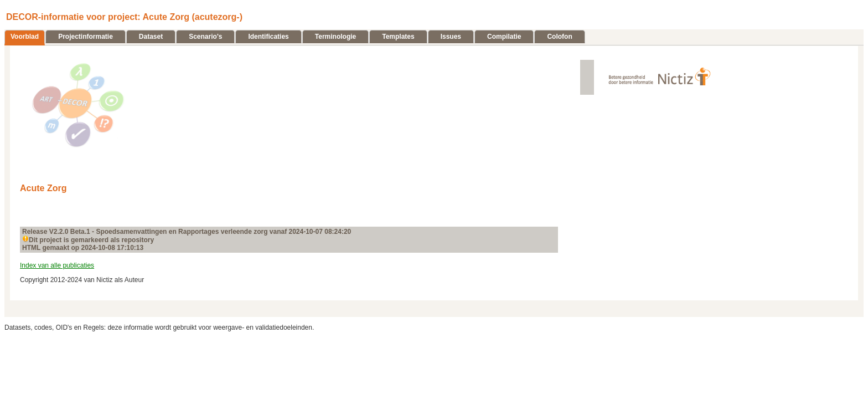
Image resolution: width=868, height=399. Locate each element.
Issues (451, 37)
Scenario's (205, 37)
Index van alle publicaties (57, 265)
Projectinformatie (86, 37)
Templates (398, 37)
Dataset (151, 37)
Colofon (559, 37)
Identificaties (268, 37)
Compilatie (504, 37)
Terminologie (335, 37)
